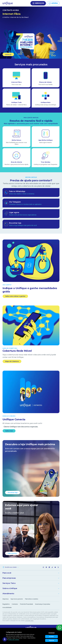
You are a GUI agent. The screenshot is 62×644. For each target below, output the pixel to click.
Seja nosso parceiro (17, 599)
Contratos (15, 604)
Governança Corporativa (43, 604)
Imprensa (6, 599)
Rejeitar (52, 640)
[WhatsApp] (59, 628)
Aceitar (52, 636)
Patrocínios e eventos (32, 599)
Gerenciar (52, 633)
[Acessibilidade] (5, 639)
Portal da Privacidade (26, 604)
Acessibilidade (7, 607)
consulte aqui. (29, 621)
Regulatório (6, 604)
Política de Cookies (14, 640)
